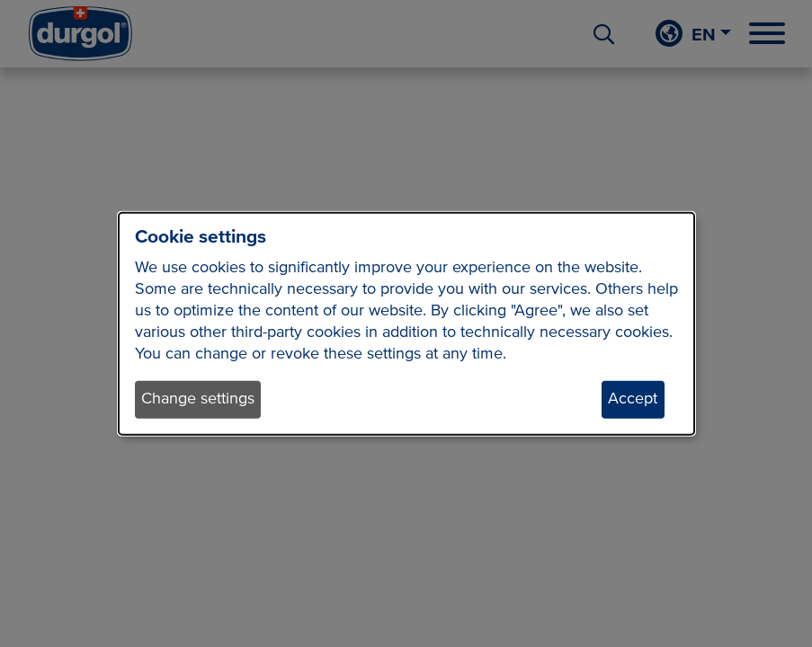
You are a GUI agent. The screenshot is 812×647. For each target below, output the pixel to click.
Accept (633, 399)
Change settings (198, 399)
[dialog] (406, 324)
